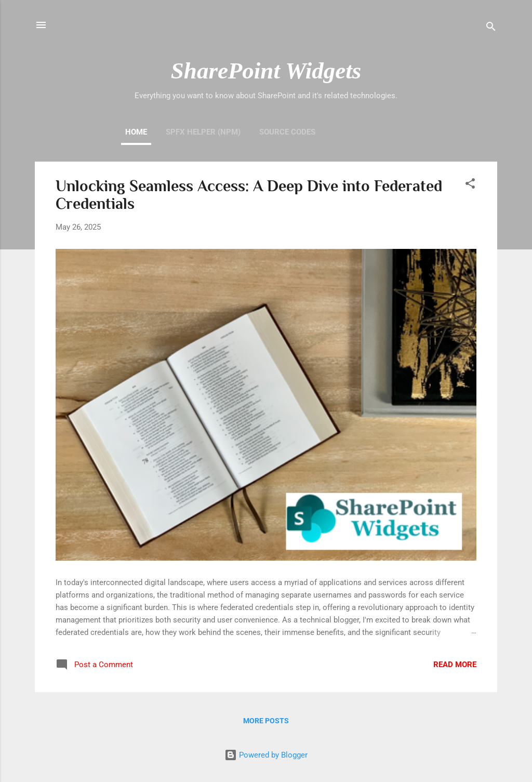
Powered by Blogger (266, 755)
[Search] (491, 28)
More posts (266, 721)
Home (136, 132)
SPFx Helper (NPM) (203, 132)
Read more (455, 665)
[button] (470, 185)
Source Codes (287, 132)
